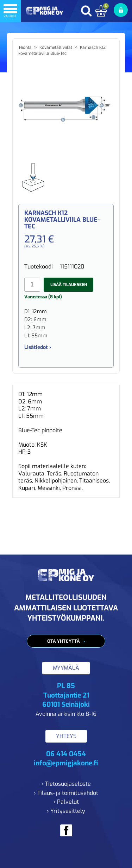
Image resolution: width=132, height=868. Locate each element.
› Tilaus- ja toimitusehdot (66, 793)
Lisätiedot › (38, 347)
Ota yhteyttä (64, 641)
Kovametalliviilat (56, 47)
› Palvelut (66, 802)
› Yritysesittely (66, 811)
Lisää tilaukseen (69, 285)
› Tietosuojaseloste (66, 784)
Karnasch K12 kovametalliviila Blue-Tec (62, 50)
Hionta (25, 47)
